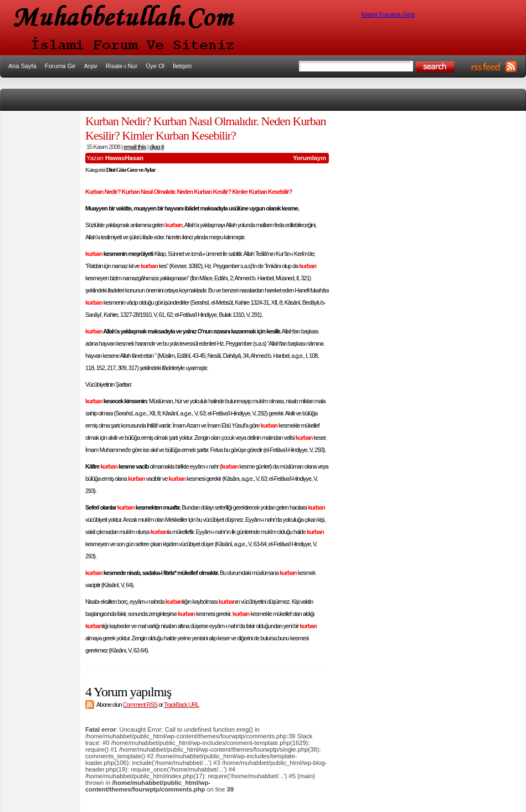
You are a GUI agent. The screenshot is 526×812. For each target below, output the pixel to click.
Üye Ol (155, 66)
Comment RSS (140, 705)
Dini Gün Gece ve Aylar (131, 169)
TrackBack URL (182, 705)
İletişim (182, 66)
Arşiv (90, 66)
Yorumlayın (310, 158)
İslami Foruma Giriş (388, 14)
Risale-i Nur (122, 66)
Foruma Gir (60, 66)
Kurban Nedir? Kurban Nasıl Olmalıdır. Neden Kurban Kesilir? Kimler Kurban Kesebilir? (205, 128)
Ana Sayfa (22, 66)
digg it (157, 147)
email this (135, 147)
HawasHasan (124, 158)
